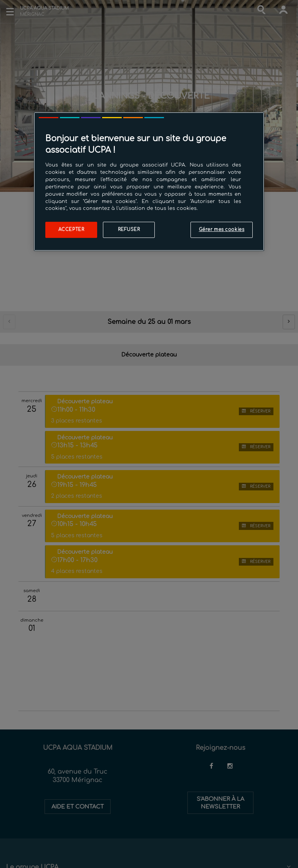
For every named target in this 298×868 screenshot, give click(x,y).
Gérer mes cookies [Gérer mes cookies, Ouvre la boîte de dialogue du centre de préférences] (222, 230)
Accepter (71, 230)
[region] (149, 182)
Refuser (129, 230)
